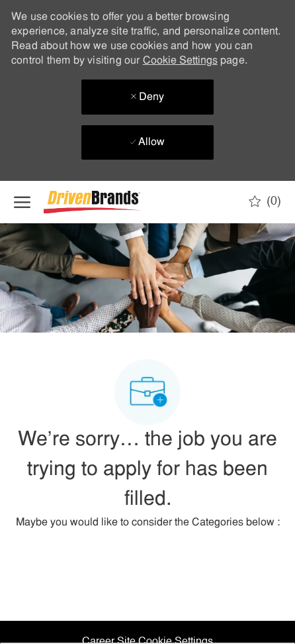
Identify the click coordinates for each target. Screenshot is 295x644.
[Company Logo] (110, 202)
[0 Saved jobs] (265, 201)
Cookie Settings (180, 61)
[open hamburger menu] (22, 202)
